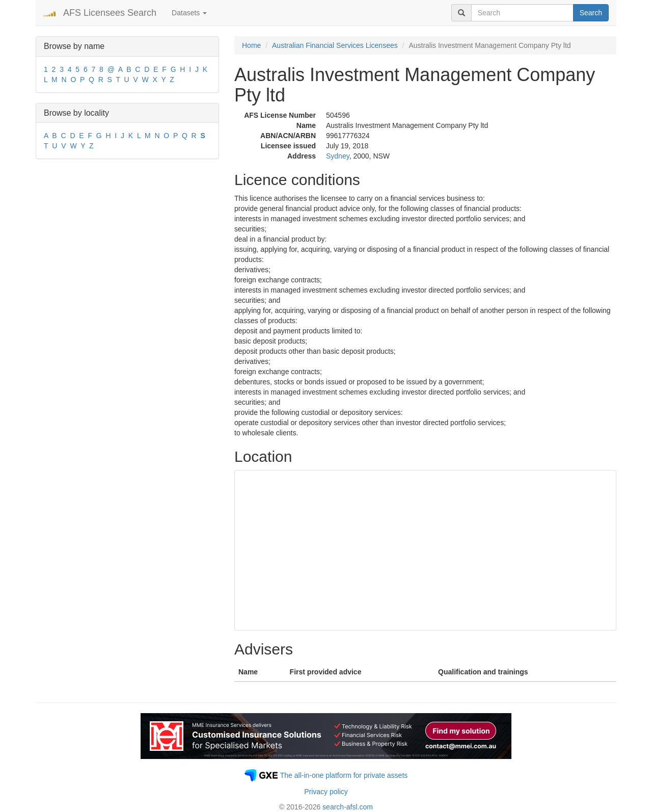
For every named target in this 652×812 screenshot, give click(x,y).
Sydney (338, 156)
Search (591, 13)
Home (251, 45)
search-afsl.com (348, 807)
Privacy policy (326, 792)
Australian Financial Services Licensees (335, 45)
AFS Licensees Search (110, 13)
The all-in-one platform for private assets (344, 775)
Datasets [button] (189, 13)
